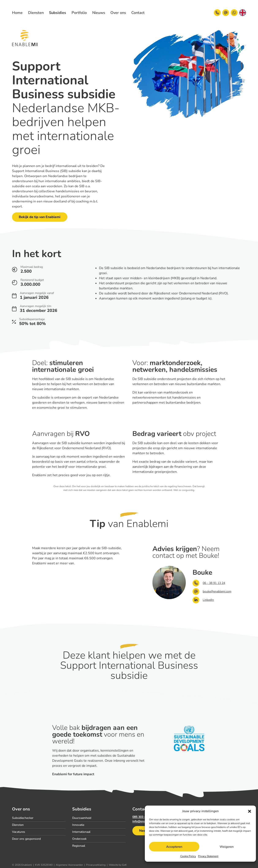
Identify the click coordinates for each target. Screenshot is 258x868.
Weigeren (227, 847)
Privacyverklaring (96, 865)
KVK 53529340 (44, 865)
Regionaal (79, 846)
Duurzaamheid (82, 818)
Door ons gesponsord (26, 839)
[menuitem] (36, 13)
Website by (118, 865)
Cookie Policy (188, 856)
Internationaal (81, 832)
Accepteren (174, 847)
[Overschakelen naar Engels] (243, 13)
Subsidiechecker (23, 818)
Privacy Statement (208, 856)
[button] (250, 811)
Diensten (18, 825)
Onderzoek (79, 839)
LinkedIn (203, 600)
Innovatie (78, 825)
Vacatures (19, 832)
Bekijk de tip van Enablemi (40, 217)
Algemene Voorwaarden (69, 865)
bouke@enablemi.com (209, 592)
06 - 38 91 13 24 (209, 583)
